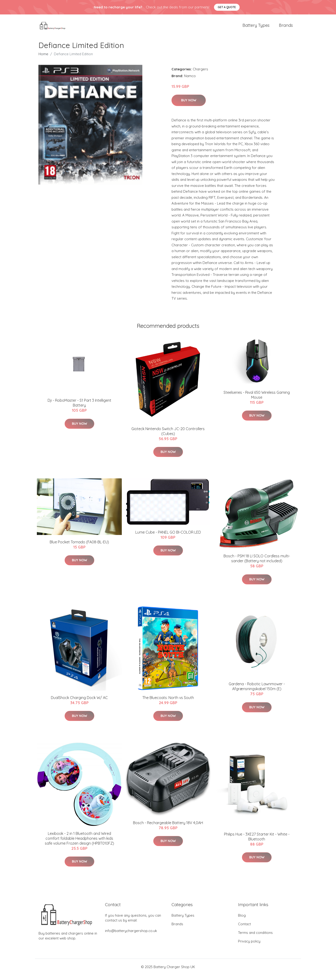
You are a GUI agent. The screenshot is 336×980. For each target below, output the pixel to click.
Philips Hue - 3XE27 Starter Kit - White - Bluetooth (257, 842)
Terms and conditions (255, 938)
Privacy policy (249, 946)
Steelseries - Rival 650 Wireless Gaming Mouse (257, 400)
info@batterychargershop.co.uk (131, 936)
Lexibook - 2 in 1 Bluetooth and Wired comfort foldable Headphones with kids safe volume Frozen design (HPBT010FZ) (79, 843)
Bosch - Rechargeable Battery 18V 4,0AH (168, 828)
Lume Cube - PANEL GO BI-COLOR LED (168, 537)
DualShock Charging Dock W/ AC (79, 703)
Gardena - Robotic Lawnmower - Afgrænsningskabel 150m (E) (257, 692)
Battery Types (256, 28)
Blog (242, 920)
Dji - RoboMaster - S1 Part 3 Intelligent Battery (79, 408)
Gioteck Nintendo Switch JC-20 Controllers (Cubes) (168, 436)
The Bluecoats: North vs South (168, 703)
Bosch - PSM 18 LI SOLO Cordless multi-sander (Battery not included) (257, 564)
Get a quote (227, 7)
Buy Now (189, 106)
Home (43, 59)
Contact (244, 929)
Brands (286, 28)
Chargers (200, 74)
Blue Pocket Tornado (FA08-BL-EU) (79, 547)
